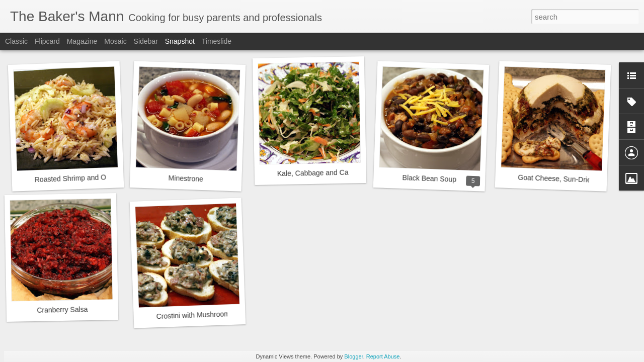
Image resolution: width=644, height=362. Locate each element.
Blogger (353, 356)
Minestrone (186, 178)
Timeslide (217, 41)
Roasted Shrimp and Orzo (75, 178)
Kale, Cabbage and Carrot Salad (328, 173)
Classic (16, 41)
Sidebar (146, 41)
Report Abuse (383, 356)
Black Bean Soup (429, 178)
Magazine (82, 41)
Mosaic (115, 41)
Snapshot (180, 41)
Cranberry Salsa (62, 310)
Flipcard (47, 41)
